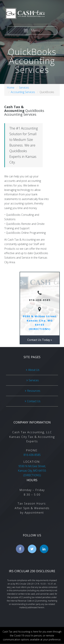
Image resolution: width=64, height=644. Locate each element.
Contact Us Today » (40, 340)
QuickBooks (47, 92)
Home (11, 88)
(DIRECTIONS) (32, 471)
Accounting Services (23, 92)
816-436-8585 (32, 455)
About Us (34, 370)
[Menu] (32, 30)
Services (24, 88)
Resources (34, 391)
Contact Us (34, 401)
